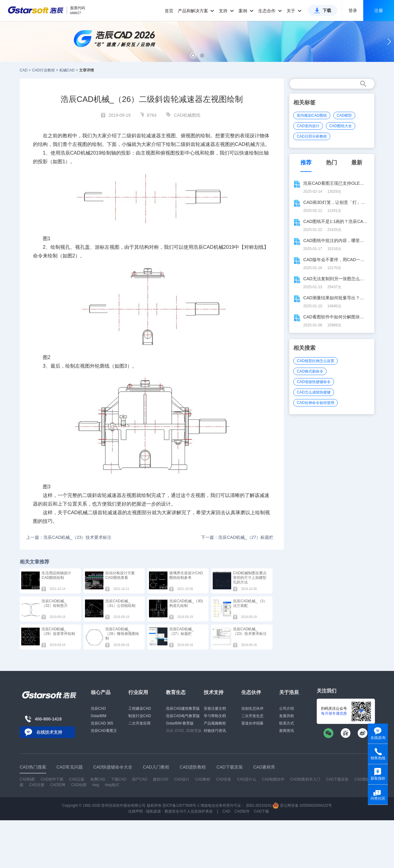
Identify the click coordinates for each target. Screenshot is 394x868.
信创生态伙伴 (252, 709)
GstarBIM (99, 716)
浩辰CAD (98, 709)
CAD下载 (261, 811)
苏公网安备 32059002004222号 (302, 805)
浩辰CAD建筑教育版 (183, 709)
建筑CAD (161, 779)
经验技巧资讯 (215, 731)
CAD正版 (76, 779)
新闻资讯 (287, 731)
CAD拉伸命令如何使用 (315, 403)
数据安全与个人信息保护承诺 (189, 811)
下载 (327, 10)
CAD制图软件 (273, 779)
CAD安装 (224, 779)
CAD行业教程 (43, 70)
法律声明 (135, 811)
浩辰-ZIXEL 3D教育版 (184, 731)
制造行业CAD (140, 716)
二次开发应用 (139, 723)
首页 (169, 11)
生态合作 (270, 11)
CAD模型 (344, 115)
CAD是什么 (246, 779)
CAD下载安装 (337, 779)
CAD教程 (203, 779)
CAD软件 (242, 811)
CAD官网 (58, 785)
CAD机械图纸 (187, 115)
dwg (96, 785)
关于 (294, 11)
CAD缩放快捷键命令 (314, 382)
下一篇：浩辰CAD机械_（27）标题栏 (237, 537)
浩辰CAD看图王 (104, 731)
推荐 (306, 163)
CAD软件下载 (52, 779)
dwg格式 (112, 785)
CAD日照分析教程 (312, 136)
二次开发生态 (252, 716)
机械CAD (67, 70)
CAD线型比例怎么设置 (315, 361)
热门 (332, 163)
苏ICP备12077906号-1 (181, 805)
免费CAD (98, 779)
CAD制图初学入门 (305, 779)
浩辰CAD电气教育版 (183, 716)
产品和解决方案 (196, 11)
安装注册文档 (215, 709)
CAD (24, 70)
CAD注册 (37, 785)
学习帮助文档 (215, 716)
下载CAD (119, 779)
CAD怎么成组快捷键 (314, 392)
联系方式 (287, 723)
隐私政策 (154, 811)
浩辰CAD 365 (102, 723)
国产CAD (140, 779)
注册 (379, 10)
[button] (193, 56)
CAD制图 (27, 779)
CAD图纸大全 (341, 126)
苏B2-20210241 (259, 805)
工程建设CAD (140, 709)
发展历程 (287, 716)
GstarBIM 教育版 (180, 723)
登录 (353, 10)
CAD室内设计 (308, 126)
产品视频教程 (215, 723)
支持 (226, 11)
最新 (357, 163)
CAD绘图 (79, 785)
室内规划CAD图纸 (312, 115)
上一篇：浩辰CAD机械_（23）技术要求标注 (69, 537)
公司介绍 (287, 709)
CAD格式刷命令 (310, 371)
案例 (246, 11)
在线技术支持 (49, 732)
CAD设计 (182, 779)
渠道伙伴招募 (252, 723)
